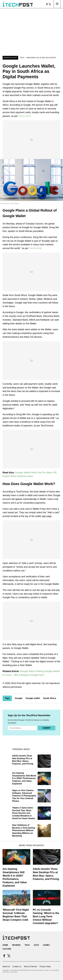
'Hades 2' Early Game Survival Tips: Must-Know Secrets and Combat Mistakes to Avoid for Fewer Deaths (24, 813)
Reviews (16, 945)
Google (19, 698)
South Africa (50, 698)
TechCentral (35, 248)
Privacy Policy (45, 966)
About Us (6, 966)
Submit (46, 728)
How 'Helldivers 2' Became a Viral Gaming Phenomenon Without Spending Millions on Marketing (24, 830)
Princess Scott (10, 58)
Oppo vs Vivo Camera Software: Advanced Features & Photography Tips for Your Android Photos (24, 796)
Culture (7, 949)
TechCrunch (24, 116)
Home (5, 945)
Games (46, 945)
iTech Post (16, 683)
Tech (22, 58)
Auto (36, 945)
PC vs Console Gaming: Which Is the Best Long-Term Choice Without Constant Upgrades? (46, 916)
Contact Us (17, 966)
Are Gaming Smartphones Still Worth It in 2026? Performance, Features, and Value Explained (24, 778)
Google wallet (33, 698)
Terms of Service (30, 966)
